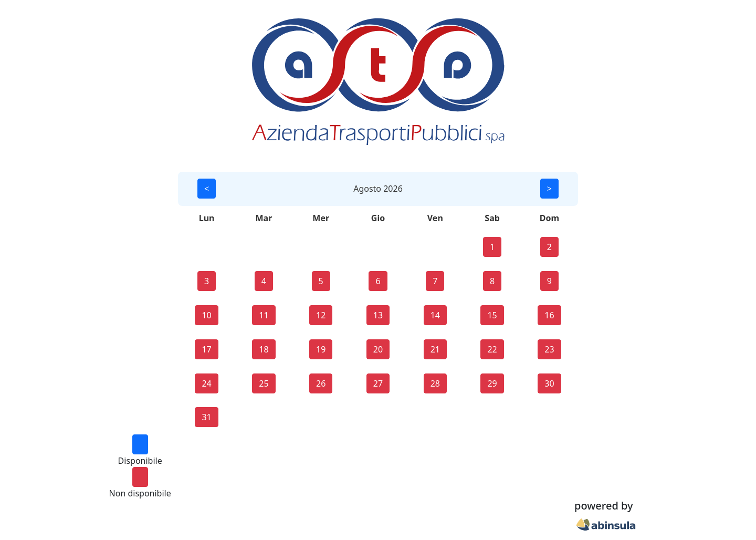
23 (549, 349)
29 (492, 383)
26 (321, 383)
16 (549, 315)
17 (206, 349)
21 (435, 349)
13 (378, 315)
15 (492, 315)
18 (264, 349)
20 (378, 349)
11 (264, 315)
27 (378, 383)
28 (435, 383)
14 (435, 315)
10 (206, 315)
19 (321, 349)
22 (492, 349)
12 (321, 315)
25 (264, 383)
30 (549, 383)
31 (206, 417)
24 (206, 383)
